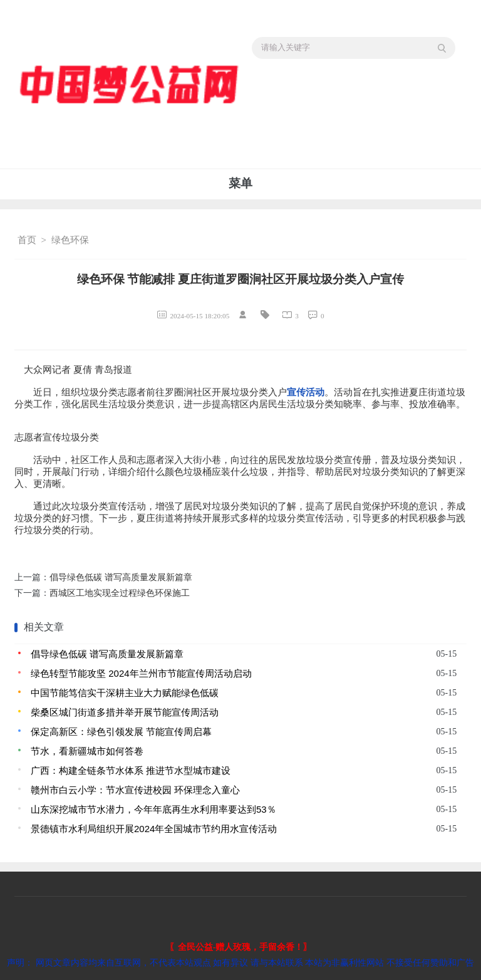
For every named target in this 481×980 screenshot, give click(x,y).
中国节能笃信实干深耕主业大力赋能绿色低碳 (125, 693)
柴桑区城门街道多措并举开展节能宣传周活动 (125, 712)
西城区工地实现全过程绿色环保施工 (120, 593)
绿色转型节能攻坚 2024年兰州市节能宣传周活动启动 (141, 673)
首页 (27, 240)
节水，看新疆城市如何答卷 (87, 751)
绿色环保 (70, 240)
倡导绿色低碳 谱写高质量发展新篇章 (121, 577)
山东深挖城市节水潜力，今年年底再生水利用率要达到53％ (153, 809)
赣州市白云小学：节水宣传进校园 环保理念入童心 (135, 790)
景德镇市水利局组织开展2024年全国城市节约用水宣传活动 (154, 829)
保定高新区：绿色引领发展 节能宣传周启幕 (121, 732)
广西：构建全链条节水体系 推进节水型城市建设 (131, 770)
